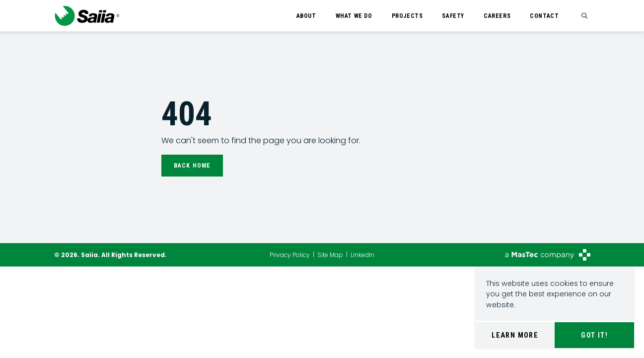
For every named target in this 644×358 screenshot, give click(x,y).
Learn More (515, 335)
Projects (407, 16)
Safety (453, 16)
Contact (544, 16)
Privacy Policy (290, 255)
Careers (497, 16)
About (306, 16)
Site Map (330, 255)
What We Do (354, 16)
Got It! (594, 335)
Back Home (192, 166)
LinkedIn (362, 255)
